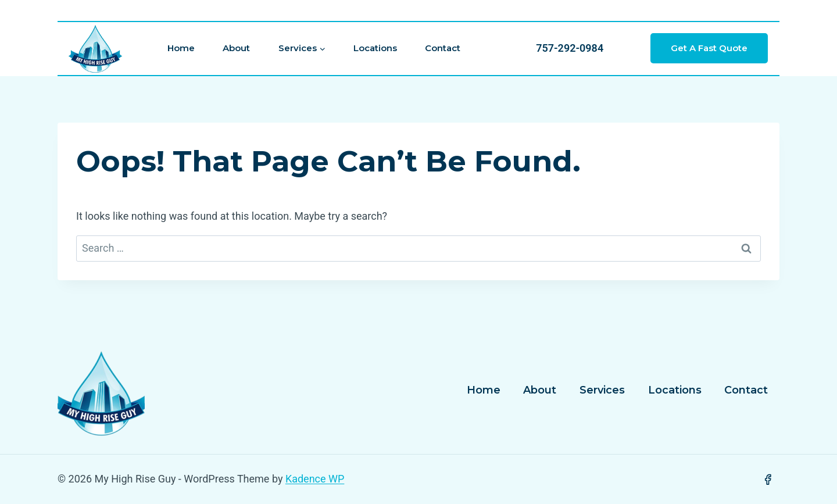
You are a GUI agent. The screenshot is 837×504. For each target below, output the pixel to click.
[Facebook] (768, 480)
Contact (443, 48)
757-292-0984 (570, 48)
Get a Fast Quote (709, 48)
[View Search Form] (430, 10)
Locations (375, 48)
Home (181, 48)
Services (602, 390)
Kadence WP (315, 479)
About (236, 48)
